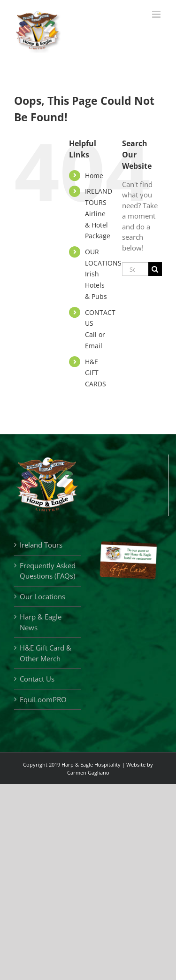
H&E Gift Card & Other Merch (46, 653)
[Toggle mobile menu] (157, 14)
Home (94, 176)
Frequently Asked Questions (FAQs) (48, 571)
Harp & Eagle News (41, 622)
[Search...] (135, 269)
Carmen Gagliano (88, 772)
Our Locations (42, 596)
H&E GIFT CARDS (96, 373)
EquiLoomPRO (43, 699)
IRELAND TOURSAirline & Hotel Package (99, 213)
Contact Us (37, 679)
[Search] (155, 269)
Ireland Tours (41, 545)
